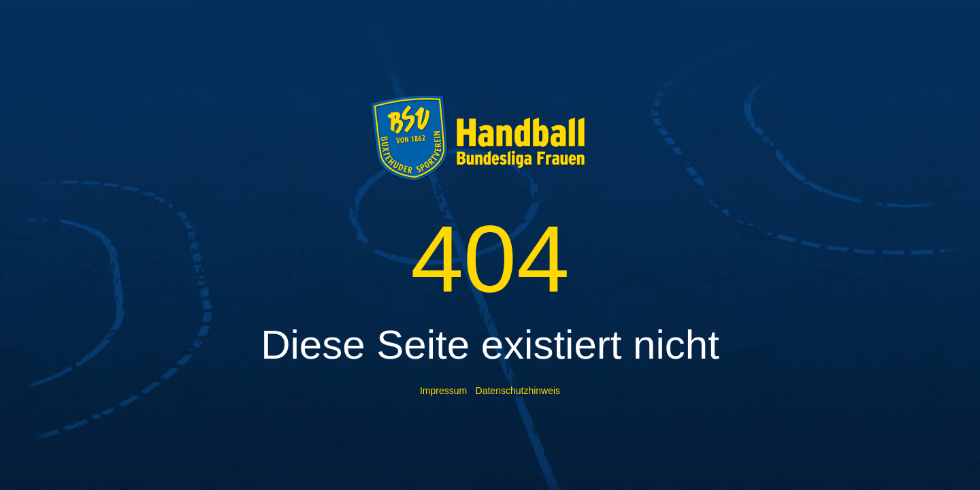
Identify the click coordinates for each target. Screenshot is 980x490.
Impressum (443, 391)
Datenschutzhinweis (518, 391)
